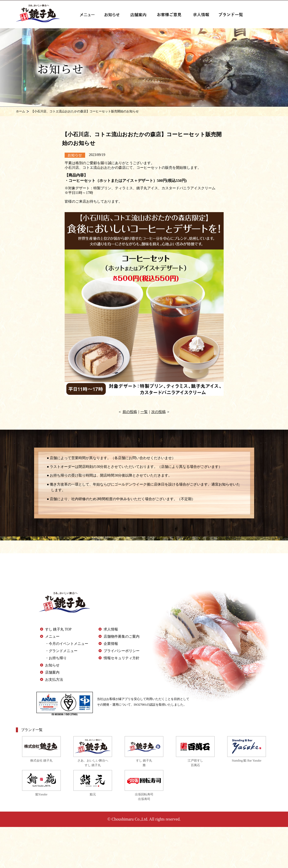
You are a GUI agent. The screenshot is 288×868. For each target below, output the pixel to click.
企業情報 (111, 644)
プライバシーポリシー (122, 651)
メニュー (52, 637)
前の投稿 (130, 412)
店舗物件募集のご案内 (122, 637)
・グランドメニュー (61, 651)
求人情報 (111, 629)
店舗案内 (52, 672)
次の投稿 (158, 412)
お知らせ (52, 665)
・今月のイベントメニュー (67, 644)
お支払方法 (54, 680)
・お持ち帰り (56, 658)
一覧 (144, 412)
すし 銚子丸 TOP (58, 629)
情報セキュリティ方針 (122, 658)
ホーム (21, 111)
